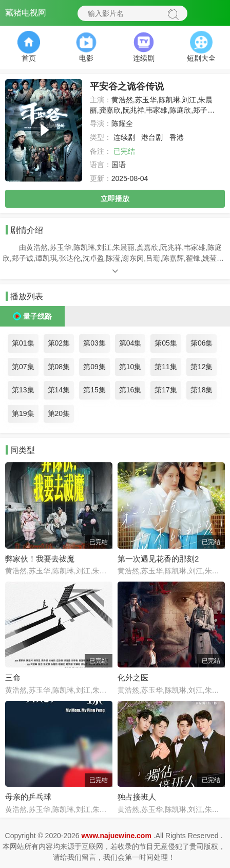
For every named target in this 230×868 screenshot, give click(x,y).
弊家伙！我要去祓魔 (40, 559)
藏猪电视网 (26, 13)
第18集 (202, 390)
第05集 (166, 343)
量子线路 (37, 316)
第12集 (202, 367)
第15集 (94, 390)
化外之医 (133, 677)
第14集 (59, 390)
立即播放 (115, 198)
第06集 (202, 343)
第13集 (23, 390)
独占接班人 (137, 797)
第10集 (130, 367)
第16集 (130, 390)
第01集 (23, 343)
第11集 (166, 367)
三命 (13, 677)
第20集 (59, 413)
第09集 (94, 367)
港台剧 (152, 137)
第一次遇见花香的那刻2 (158, 559)
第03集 (94, 343)
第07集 (23, 367)
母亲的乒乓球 (28, 797)
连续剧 (124, 137)
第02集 (59, 343)
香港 (177, 137)
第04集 (130, 343)
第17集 (166, 390)
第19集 (23, 413)
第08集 (59, 367)
